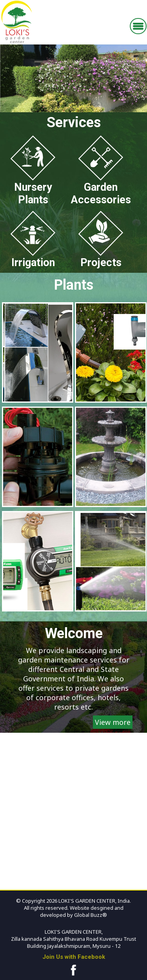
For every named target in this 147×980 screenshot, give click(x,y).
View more (113, 722)
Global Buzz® (90, 915)
